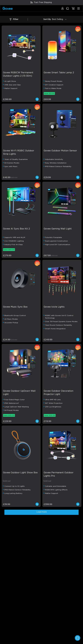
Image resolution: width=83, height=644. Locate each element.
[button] (63, 10)
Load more (42, 512)
